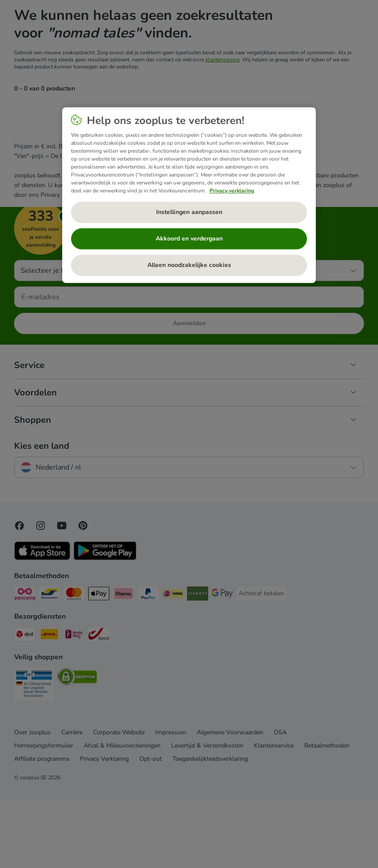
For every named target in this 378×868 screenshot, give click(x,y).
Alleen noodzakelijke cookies (189, 265)
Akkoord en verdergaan (189, 239)
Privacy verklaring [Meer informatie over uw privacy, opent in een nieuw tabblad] (232, 191)
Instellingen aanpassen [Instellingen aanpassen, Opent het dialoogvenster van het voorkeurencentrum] (189, 212)
